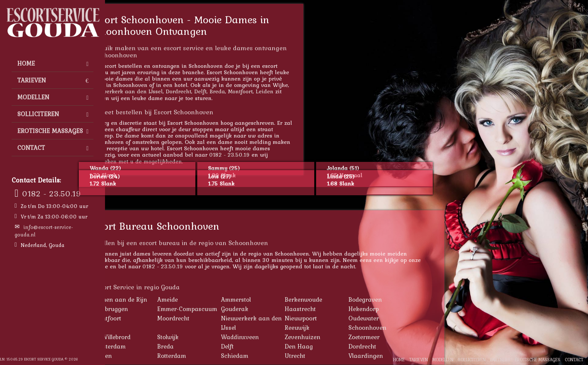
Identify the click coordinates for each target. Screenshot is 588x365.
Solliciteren (53, 114)
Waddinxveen (277, 337)
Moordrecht (211, 318)
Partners (500, 360)
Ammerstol (273, 299)
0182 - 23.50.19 (52, 193)
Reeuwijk (334, 328)
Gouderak (272, 309)
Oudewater (401, 318)
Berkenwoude (341, 299)
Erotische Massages (53, 131)
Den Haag (336, 346)
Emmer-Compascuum (225, 309)
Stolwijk (205, 337)
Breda (255, 91)
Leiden (302, 91)
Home (53, 63)
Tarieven (53, 80)
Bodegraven (403, 299)
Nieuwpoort (338, 318)
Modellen (53, 97)
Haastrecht (338, 309)
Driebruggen (148, 309)
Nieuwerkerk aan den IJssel (164, 91)
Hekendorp (401, 309)
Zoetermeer (401, 337)
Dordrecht (216, 91)
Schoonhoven (405, 328)
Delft (238, 91)
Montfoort (278, 91)
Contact (53, 148)
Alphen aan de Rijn (158, 299)
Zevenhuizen (340, 337)
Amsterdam (147, 346)
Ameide (205, 299)
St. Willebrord (149, 337)
